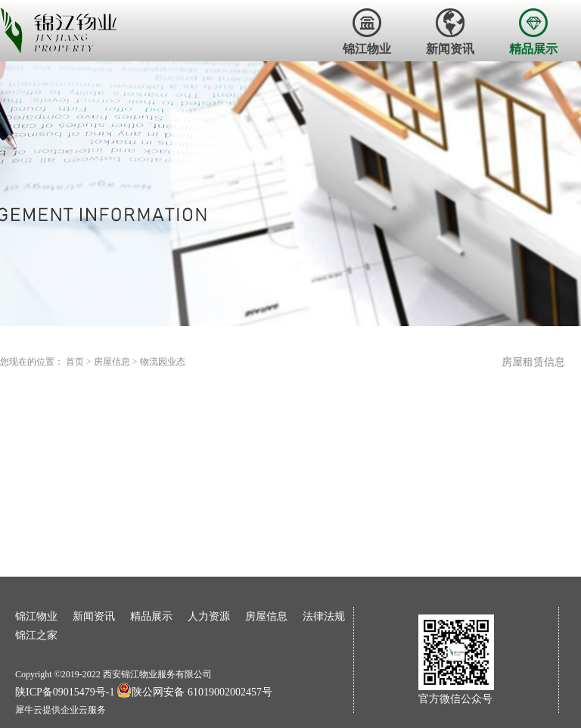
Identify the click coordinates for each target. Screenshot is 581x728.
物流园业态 (163, 362)
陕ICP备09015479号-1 (65, 692)
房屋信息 (112, 362)
